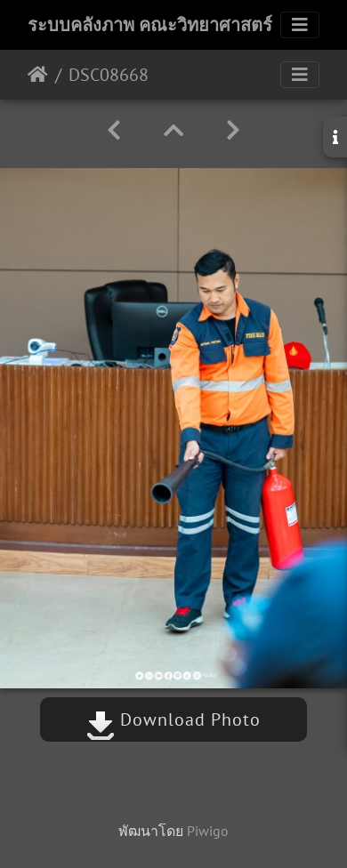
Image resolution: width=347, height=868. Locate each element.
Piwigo (208, 831)
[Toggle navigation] (300, 25)
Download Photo (173, 719)
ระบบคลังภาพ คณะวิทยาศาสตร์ (150, 25)
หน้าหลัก (38, 75)
